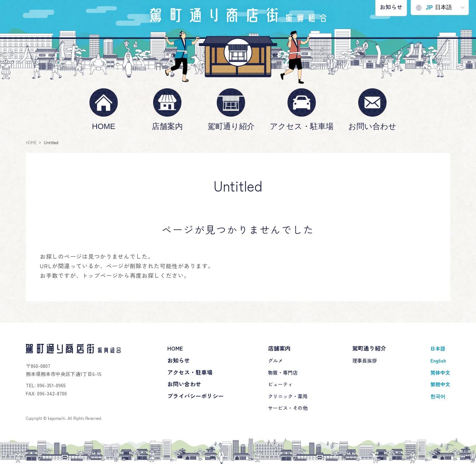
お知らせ (391, 7)
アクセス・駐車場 (302, 126)
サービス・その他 (288, 408)
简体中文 (440, 372)
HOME (104, 126)
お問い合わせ (372, 126)
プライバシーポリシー (196, 396)
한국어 (438, 396)
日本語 (434, 8)
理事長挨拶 (365, 360)
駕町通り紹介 (231, 126)
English (438, 360)
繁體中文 (440, 384)
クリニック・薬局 (288, 396)
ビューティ (280, 384)
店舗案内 (167, 126)
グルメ (275, 360)
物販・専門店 (283, 372)
